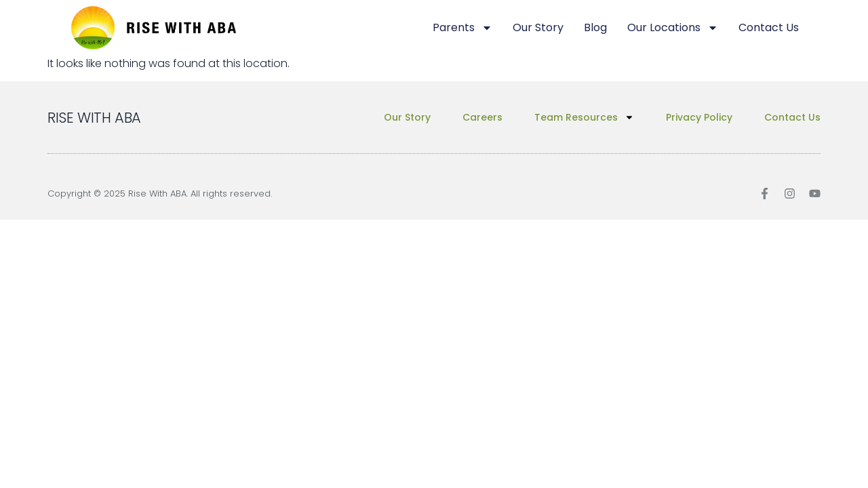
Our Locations (673, 28)
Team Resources (584, 117)
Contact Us (769, 27)
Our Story (538, 27)
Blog (595, 27)
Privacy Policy (699, 117)
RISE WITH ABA (94, 118)
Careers (482, 117)
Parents (462, 28)
